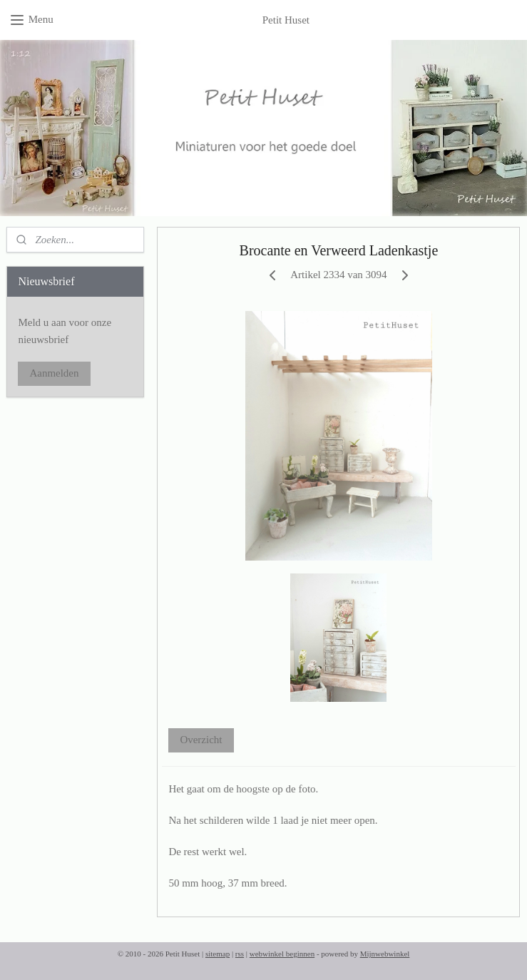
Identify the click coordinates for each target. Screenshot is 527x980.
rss (240, 954)
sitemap (218, 954)
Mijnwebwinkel (385, 954)
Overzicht (201, 740)
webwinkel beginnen (282, 954)
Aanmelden (54, 373)
